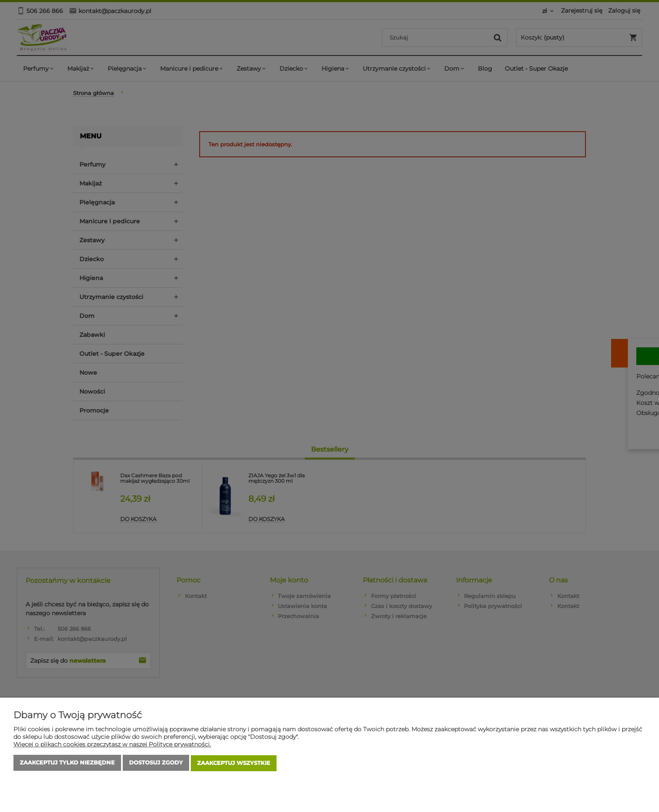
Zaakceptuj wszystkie (234, 764)
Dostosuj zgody (156, 764)
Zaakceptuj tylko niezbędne (67, 764)
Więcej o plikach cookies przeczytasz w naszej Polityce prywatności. (112, 745)
